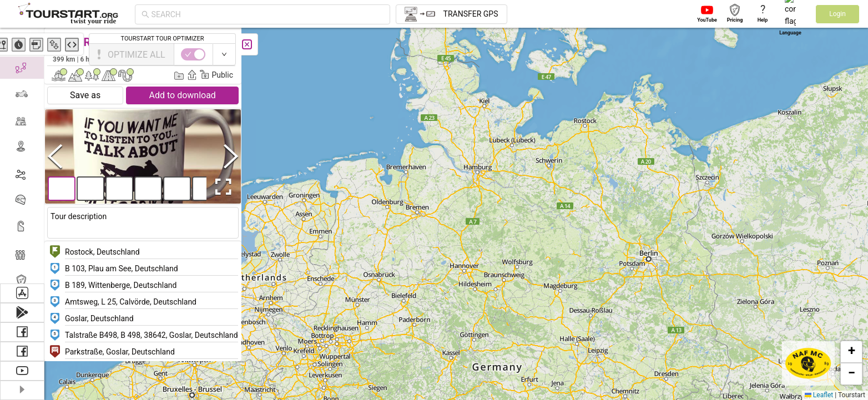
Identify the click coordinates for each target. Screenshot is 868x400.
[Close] (247, 44)
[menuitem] (22, 41)
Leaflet (819, 395)
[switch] (820, 54)
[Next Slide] (231, 156)
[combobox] (268, 14)
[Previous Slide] (55, 156)
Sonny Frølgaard (205, 59)
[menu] (22, 156)
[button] (586, 114)
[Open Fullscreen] (221, 187)
